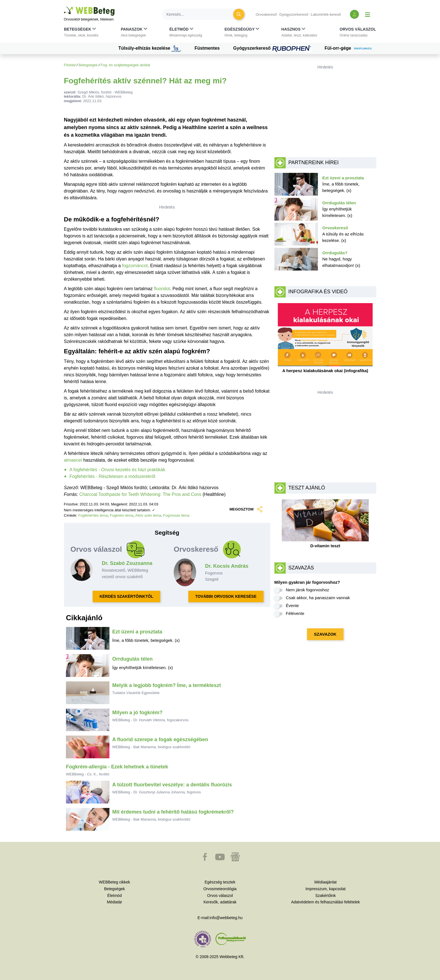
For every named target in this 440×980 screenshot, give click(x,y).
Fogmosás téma (176, 515)
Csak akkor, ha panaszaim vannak (318, 598)
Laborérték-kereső (326, 14)
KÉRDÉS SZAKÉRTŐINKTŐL (126, 596)
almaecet (73, 460)
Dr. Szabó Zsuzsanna (127, 563)
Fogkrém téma (122, 515)
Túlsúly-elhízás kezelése (150, 49)
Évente (293, 605)
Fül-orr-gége (350, 49)
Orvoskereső (266, 14)
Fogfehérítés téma (93, 515)
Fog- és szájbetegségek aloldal (125, 65)
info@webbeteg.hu (226, 918)
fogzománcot (135, 266)
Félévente (295, 613)
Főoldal (70, 65)
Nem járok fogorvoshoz (308, 590)
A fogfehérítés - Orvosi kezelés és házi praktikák (117, 470)
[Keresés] (201, 14)
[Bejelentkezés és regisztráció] (354, 14)
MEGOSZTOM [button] (246, 509)
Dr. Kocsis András (227, 566)
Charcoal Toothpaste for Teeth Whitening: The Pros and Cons (140, 494)
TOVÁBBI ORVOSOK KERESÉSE (226, 596)
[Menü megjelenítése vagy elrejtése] (368, 14)
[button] (81, 33)
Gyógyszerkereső (294, 14)
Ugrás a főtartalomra (64, 7)
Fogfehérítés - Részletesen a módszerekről (113, 476)
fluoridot (162, 289)
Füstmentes (207, 48)
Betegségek (88, 65)
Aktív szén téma (148, 515)
